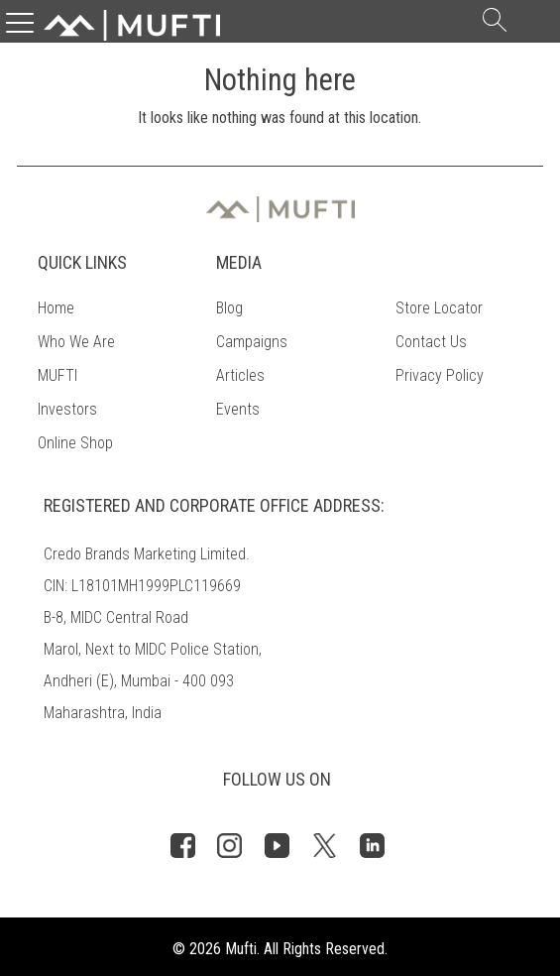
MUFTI (57, 375)
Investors (67, 409)
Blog (229, 308)
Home (56, 308)
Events (238, 409)
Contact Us (431, 342)
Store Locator (439, 308)
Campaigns (252, 342)
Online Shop (75, 443)
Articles (240, 375)
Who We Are (76, 342)
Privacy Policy (440, 375)
